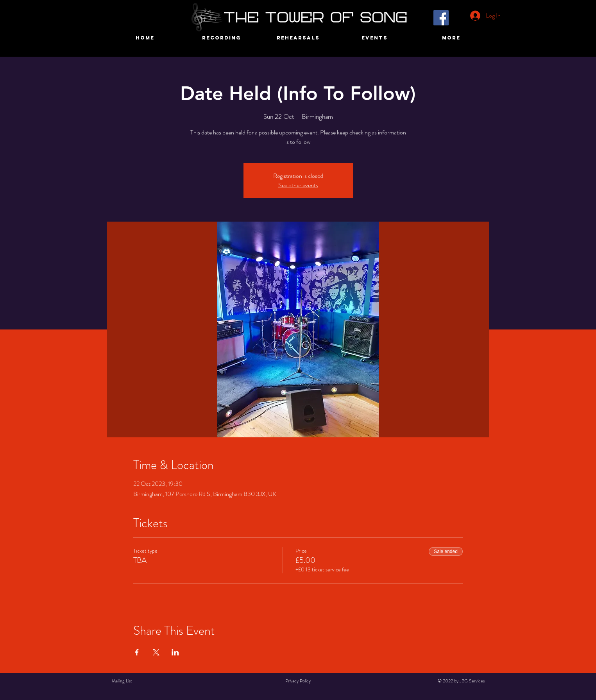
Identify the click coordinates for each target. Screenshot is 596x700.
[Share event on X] (156, 652)
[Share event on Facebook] (137, 652)
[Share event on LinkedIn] (175, 652)
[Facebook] (441, 18)
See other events (298, 185)
